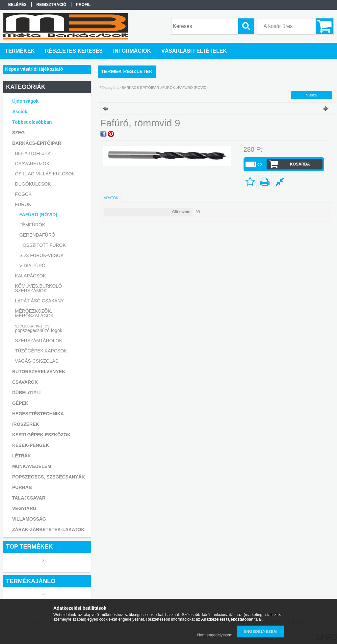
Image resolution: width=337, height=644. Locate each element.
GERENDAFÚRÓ (37, 235)
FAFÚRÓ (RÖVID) (38, 215)
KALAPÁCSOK (31, 276)
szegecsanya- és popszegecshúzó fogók (39, 328)
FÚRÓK (169, 88)
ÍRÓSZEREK (26, 424)
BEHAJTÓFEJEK (33, 153)
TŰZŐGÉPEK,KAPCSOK (41, 351)
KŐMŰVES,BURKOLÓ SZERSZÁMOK (39, 288)
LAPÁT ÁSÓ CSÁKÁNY (39, 301)
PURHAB (22, 487)
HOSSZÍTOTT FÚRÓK (43, 245)
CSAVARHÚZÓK (32, 164)
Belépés (17, 5)
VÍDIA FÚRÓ (32, 266)
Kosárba (300, 164)
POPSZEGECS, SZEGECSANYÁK (49, 477)
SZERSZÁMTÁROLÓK (39, 341)
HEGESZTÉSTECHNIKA (38, 414)
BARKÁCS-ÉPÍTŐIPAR (141, 88)
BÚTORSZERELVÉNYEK (39, 372)
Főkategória (109, 88)
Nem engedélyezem (215, 635)
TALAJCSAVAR (29, 498)
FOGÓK (24, 194)
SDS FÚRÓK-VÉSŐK (42, 255)
